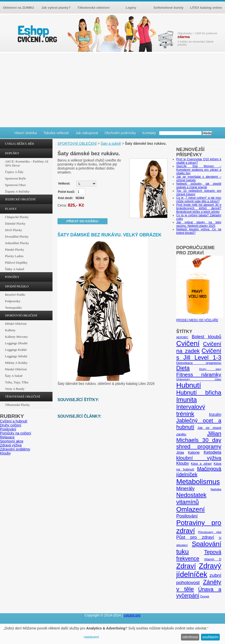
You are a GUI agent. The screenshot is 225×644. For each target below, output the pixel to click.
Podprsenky (13, 301)
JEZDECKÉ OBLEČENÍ (20, 199)
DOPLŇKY (12, 153)
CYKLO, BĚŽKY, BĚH (19, 144)
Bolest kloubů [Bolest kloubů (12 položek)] (206, 337)
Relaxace (7, 437)
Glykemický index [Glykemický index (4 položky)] (199, 379)
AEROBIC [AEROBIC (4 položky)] (182, 337)
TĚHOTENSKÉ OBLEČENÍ (22, 397)
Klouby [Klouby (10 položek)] (183, 463)
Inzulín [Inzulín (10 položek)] (215, 415)
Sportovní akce (12, 441)
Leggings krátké (16, 350)
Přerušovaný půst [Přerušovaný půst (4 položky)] (210, 532)
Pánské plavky (14, 250)
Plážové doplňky (16, 263)
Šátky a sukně (15, 269)
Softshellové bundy (168, 8)
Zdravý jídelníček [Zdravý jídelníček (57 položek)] (199, 570)
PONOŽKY (12, 277)
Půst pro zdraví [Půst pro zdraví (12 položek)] (195, 537)
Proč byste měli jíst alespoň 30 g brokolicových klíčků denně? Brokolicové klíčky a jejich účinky (199, 208)
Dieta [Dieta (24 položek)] (183, 368)
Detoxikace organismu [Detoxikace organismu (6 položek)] (199, 363)
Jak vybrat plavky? (56, 8)
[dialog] (112, 634)
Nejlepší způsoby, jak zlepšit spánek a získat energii (199, 186)
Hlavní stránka (26, 133)
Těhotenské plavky (17, 405)
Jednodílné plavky (17, 243)
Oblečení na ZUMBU (18, 8)
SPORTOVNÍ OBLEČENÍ (21, 315)
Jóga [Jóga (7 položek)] (180, 452)
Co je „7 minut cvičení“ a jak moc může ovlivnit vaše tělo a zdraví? (199, 200)
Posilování (8, 429)
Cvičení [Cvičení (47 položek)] (188, 343)
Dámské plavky (15, 223)
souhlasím (210, 637)
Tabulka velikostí (56, 133)
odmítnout (190, 637)
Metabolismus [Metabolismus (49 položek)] (198, 481)
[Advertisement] (112, 89)
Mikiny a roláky (16, 363)
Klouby (5, 453)
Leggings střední (16, 356)
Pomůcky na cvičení (16, 433)
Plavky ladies (14, 256)
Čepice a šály (14, 172)
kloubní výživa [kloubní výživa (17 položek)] (199, 458)
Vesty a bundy (15, 389)
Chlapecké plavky (17, 217)
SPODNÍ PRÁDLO (17, 286)
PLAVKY (11, 209)
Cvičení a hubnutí (14, 421)
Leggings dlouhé (16, 343)
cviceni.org (132, 615)
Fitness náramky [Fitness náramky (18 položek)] (199, 374)
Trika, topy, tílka (17, 382)
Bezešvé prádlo (15, 295)
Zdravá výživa (11, 445)
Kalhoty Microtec (16, 337)
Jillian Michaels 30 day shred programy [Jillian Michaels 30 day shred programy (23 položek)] (199, 440)
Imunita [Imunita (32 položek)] (186, 400)
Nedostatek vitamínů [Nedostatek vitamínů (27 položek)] (191, 498)
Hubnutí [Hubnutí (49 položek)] (189, 385)
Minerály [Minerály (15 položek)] (185, 489)
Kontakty (149, 133)
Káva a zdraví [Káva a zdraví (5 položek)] (201, 464)
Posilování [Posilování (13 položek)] (187, 516)
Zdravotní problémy (15, 449)
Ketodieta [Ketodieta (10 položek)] (212, 452)
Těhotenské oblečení (94, 8)
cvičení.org (37, 34)
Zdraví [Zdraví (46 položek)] (186, 566)
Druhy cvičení (11, 425)
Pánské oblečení (16, 369)
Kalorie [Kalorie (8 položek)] (194, 452)
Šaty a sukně (14, 376)
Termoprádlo (13, 308)
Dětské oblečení (16, 324)
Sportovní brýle (15, 178)
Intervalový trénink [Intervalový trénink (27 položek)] (191, 410)
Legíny (131, 8)
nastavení (91, 637)
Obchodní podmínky (120, 133)
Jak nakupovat (87, 133)
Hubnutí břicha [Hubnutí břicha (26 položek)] (199, 393)
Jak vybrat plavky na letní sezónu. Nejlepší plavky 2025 (199, 224)
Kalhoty (10, 330)
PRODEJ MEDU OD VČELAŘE (200, 318)
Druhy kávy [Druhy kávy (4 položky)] (210, 369)
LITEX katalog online (206, 8)
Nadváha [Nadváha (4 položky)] (216, 489)
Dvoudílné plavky (17, 236)
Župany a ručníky (17, 191)
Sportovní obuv (15, 185)
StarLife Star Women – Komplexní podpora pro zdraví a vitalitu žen (199, 170)
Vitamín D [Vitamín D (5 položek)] (213, 559)
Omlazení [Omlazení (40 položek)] (190, 509)
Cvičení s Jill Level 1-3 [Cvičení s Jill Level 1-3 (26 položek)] (199, 354)
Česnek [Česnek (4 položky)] (204, 596)
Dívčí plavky (13, 230)
